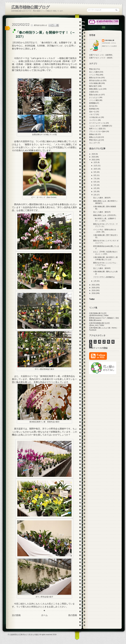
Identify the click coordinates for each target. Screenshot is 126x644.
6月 (95, 182)
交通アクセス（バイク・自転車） (101, 58)
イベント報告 (94, 100)
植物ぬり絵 (93, 134)
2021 (94, 285)
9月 (95, 172)
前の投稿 (73, 615)
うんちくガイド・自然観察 (99, 126)
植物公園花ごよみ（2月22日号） (105, 215)
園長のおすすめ (95, 78)
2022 (94, 160)
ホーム (44, 615)
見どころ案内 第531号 (102, 212)
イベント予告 (94, 75)
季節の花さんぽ (95, 140)
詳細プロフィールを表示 (109, 46)
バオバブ (92, 114)
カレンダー (93, 143)
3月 (95, 191)
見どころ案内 (94, 72)
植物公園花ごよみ (96, 89)
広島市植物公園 (109, 40)
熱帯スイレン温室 (96, 129)
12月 (96, 162)
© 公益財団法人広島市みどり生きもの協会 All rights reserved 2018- (32, 635)
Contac (103, 27)
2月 (95, 195)
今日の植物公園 (95, 83)
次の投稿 (16, 615)
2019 (94, 290)
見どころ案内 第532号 (102, 198)
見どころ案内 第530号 (102, 268)
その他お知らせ (95, 117)
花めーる (92, 112)
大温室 (92, 92)
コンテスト (93, 120)
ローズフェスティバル (97, 123)
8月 (95, 175)
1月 (95, 281)
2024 (94, 154)
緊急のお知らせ (95, 95)
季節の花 (92, 69)
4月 (95, 188)
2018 (94, 293)
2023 (94, 157)
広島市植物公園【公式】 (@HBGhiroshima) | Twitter (99, 314)
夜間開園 (92, 103)
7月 (95, 179)
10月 (96, 169)
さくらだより (94, 97)
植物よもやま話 (95, 137)
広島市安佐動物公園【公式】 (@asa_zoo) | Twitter (100, 324)
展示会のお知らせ (40, 25)
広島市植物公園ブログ (30, 7)
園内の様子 (93, 86)
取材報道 (92, 109)
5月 (95, 185)
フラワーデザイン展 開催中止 (104, 277)
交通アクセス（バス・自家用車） (101, 55)
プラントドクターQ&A (97, 131)
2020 (94, 288)
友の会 (92, 106)
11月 (96, 166)
